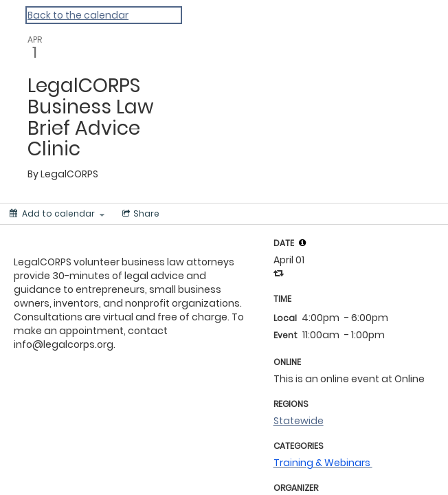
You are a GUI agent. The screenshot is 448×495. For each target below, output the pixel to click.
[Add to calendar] (57, 214)
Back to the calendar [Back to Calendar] (78, 15)
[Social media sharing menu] (139, 214)
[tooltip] (302, 243)
